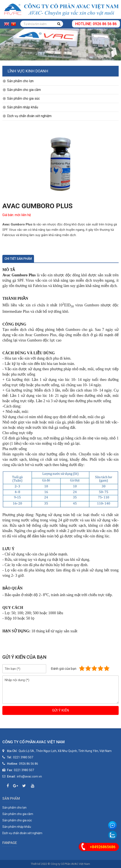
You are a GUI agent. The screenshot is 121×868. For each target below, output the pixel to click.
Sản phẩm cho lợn (18, 81)
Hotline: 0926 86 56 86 (96, 24)
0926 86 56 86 (29, 764)
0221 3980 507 (23, 757)
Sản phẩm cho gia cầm (22, 90)
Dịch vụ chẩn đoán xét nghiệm (27, 116)
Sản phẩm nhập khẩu (21, 107)
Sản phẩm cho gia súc (21, 98)
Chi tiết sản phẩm (18, 259)
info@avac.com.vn (29, 776)
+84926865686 (103, 847)
